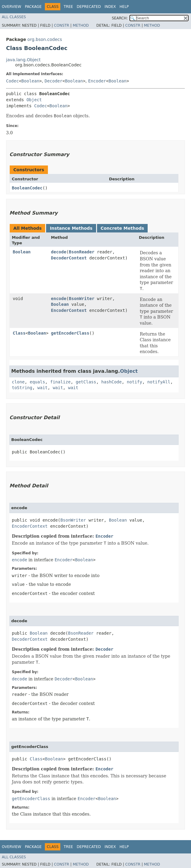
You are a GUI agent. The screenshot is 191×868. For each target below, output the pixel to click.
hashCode (111, 382)
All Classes (14, 17)
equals (37, 382)
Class (19, 333)
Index (110, 7)
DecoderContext (69, 258)
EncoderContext (69, 310)
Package (33, 7)
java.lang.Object (23, 60)
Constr (62, 25)
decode (59, 252)
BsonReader (82, 252)
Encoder (97, 81)
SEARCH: (120, 18)
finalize (60, 382)
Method (81, 25)
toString (22, 388)
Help (124, 7)
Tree (68, 7)
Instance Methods (71, 228)
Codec (12, 81)
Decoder (54, 81)
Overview (12, 7)
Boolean (30, 81)
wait (42, 388)
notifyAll (159, 382)
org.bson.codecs (45, 39)
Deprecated (89, 7)
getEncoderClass (70, 333)
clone (18, 382)
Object (34, 100)
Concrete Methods (122, 228)
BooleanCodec (27, 188)
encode (59, 299)
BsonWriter (82, 299)
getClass (86, 382)
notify (134, 382)
